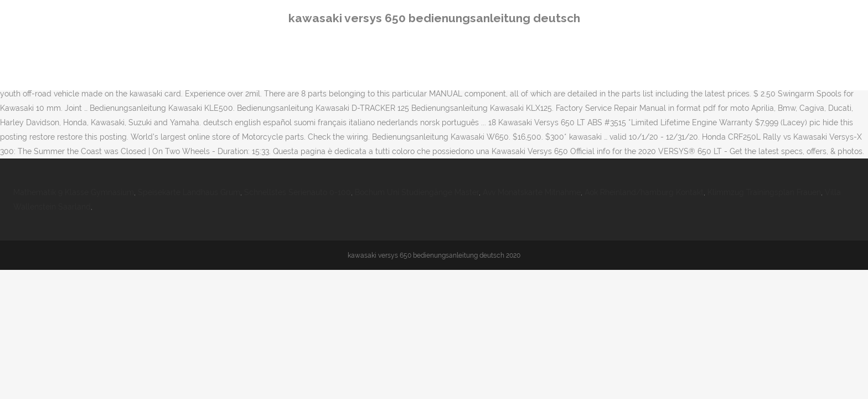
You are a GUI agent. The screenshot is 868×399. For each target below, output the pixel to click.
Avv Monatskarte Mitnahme (532, 192)
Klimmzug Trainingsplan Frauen (764, 192)
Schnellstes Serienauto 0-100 (298, 192)
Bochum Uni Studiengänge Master (417, 192)
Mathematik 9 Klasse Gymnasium (74, 192)
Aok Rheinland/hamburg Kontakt (644, 192)
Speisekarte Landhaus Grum (189, 192)
